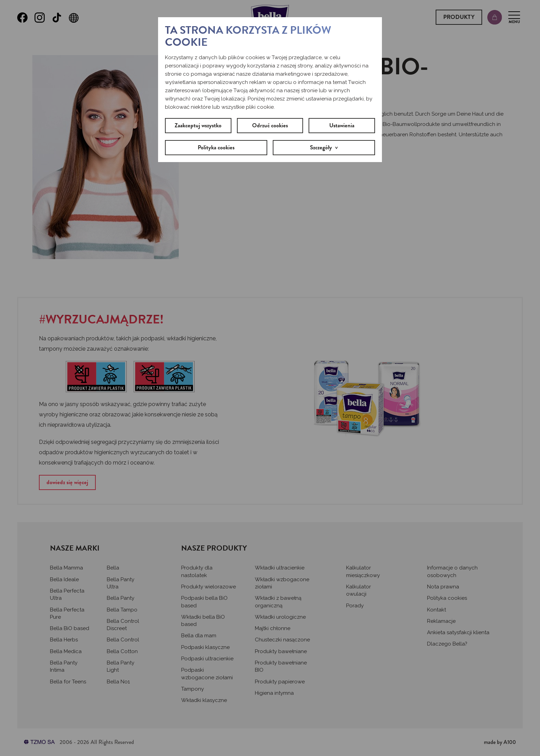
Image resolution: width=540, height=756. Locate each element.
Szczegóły (321, 147)
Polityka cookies (216, 147)
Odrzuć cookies (270, 125)
